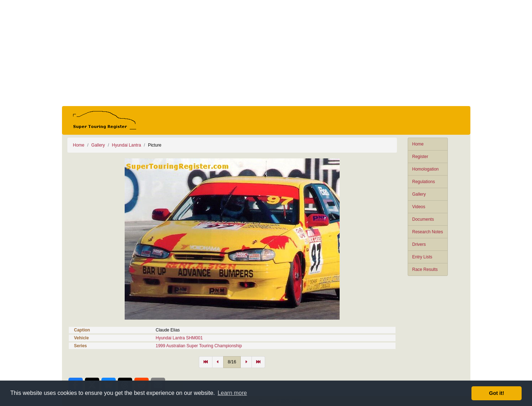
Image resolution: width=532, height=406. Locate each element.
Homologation (426, 169)
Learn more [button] (232, 393)
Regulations (424, 182)
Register (420, 157)
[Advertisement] (266, 53)
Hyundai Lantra (126, 145)
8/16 (232, 362)
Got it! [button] (497, 393)
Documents (423, 219)
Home (418, 144)
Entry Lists (422, 257)
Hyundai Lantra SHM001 (179, 338)
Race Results (425, 269)
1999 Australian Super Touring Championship (199, 346)
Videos (419, 207)
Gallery (419, 194)
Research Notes (428, 232)
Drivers (419, 244)
